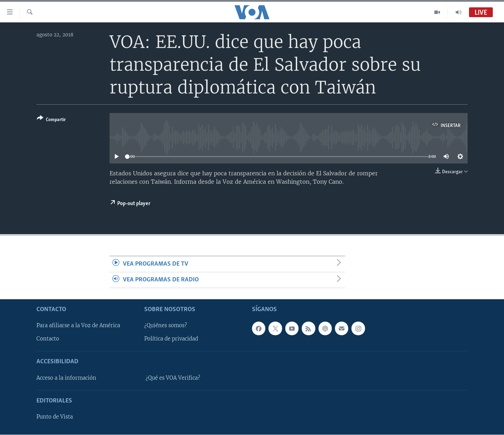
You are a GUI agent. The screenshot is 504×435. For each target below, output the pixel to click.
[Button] (51, 120)
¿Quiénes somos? (166, 326)
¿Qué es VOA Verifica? (173, 378)
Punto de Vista (55, 417)
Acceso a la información (66, 378)
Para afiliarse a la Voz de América (78, 326)
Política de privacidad (171, 339)
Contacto (48, 339)
